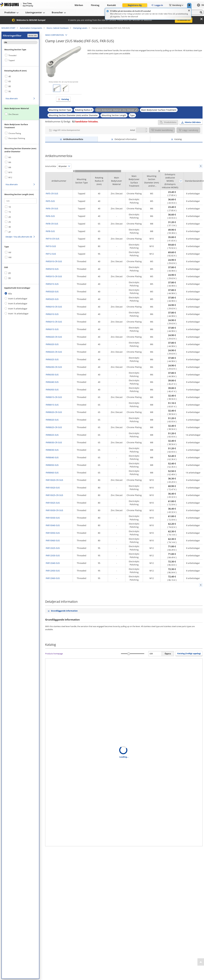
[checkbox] (20, 55)
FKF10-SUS (51, 246)
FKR (10, 257)
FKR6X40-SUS (52, 382)
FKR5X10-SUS (52, 269)
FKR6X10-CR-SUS (54, 307)
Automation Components (31, 28)
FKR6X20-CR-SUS (54, 337)
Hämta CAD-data (193, 122)
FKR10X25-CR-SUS (54, 495)
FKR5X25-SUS (52, 299)
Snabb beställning (162, 130)
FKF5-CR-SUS (52, 194)
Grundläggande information (64, 611)
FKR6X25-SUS (52, 359)
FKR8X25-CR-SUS (54, 427)
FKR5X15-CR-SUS (54, 276)
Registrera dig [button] (135, 5)
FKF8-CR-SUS (52, 224)
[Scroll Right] (159, 171)
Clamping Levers (80, 28)
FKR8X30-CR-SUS (54, 442)
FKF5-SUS (50, 201)
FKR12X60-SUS (53, 578)
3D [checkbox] (9, 278)
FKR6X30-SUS (52, 375)
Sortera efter (181, 181)
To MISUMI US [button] (184, 20)
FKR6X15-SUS (52, 329)
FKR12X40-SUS (53, 563)
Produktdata (168, 122)
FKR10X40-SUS (53, 525)
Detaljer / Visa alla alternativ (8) (19, 237)
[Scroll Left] (74, 171)
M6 (10, 162)
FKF (10, 253)
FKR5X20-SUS (52, 292)
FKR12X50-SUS (53, 571)
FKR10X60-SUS (53, 540)
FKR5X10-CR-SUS (54, 261)
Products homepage (54, 654)
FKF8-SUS (50, 231)
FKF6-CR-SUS (52, 209)
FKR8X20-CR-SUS (54, 412)
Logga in (157, 5)
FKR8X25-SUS (52, 435)
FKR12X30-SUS (53, 555)
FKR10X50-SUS (53, 533)
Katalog (65, 99)
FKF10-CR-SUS (53, 239)
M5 (10, 157)
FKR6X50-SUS (52, 390)
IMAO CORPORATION (54, 35)
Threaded (12, 55)
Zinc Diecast (13, 114)
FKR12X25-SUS (53, 548)
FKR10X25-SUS (53, 503)
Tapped (12, 60)
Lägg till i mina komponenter (66, 130)
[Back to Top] (201, 962)
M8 (10, 167)
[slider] (129, 654)
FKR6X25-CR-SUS (54, 352)
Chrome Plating (15, 133)
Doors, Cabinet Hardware (58, 28)
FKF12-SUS (51, 254)
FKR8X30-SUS (52, 450)
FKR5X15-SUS (52, 284)
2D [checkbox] (9, 273)
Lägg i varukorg (188, 130)
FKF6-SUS (50, 216)
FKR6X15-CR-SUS (54, 322)
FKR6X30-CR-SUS (54, 367)
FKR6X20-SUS (52, 344)
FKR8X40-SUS (52, 457)
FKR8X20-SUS (52, 420)
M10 (10, 172)
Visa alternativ (12, 98)
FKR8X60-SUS (52, 473)
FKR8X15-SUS (52, 405)
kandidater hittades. (85, 121)
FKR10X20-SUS (53, 488)
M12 (10, 177)
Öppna (168, 654)
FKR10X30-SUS (53, 518)
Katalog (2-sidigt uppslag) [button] (189, 653)
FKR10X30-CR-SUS (54, 510)
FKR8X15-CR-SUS (54, 397)
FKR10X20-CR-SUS (54, 480)
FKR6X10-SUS (52, 314)
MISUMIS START (8, 28)
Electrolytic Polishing (17, 138)
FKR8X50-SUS (52, 465)
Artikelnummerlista (73, 139)
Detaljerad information (126, 139)
